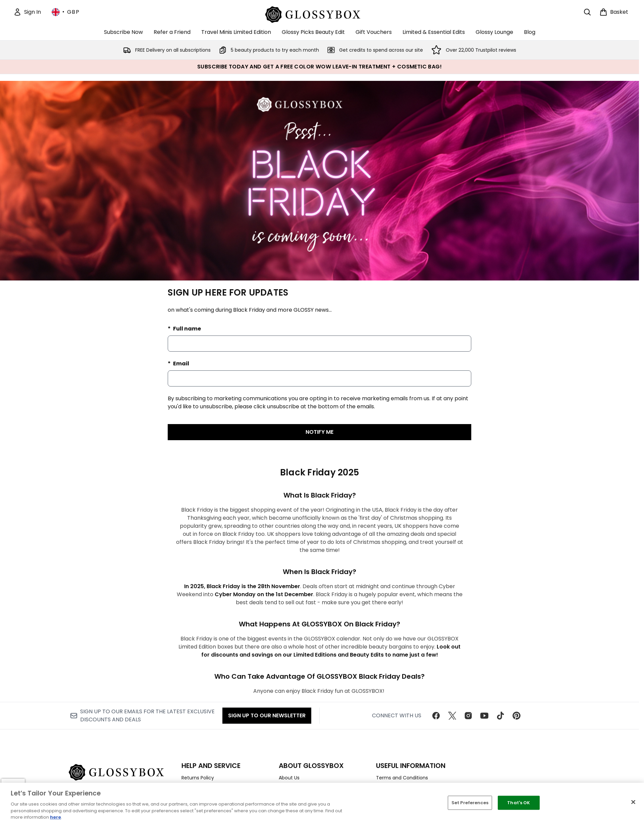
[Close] (633, 802)
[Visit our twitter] (452, 716)
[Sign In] (27, 12)
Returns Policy (198, 778)
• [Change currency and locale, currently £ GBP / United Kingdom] (66, 12)
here (56, 817)
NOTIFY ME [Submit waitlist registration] (319, 432)
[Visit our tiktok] (500, 716)
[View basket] (614, 12)
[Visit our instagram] (468, 716)
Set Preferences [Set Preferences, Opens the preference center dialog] (470, 803)
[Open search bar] (587, 12)
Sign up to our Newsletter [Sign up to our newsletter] (267, 715)
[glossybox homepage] (319, 14)
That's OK (519, 803)
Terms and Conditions (402, 778)
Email (181, 364)
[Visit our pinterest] (517, 716)
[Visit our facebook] (436, 716)
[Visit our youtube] (484, 716)
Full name (186, 329)
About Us (289, 778)
